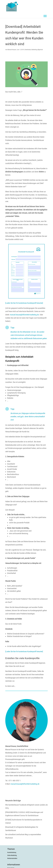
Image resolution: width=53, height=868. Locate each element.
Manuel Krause (12, 50)
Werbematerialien (12, 858)
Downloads (28, 50)
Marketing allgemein (37, 50)
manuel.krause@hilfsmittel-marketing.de (24, 315)
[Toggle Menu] (45, 16)
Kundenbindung (12, 852)
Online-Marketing (12, 855)
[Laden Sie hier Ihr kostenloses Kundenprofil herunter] (24, 303)
